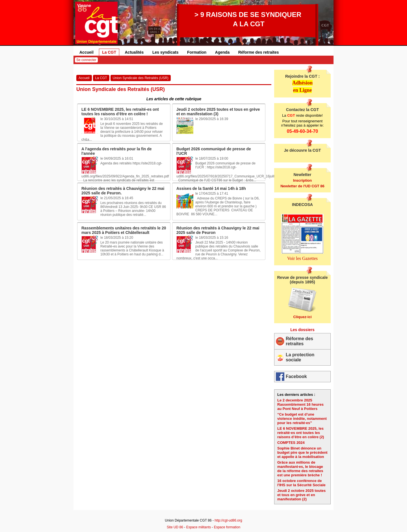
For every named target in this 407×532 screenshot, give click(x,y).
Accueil (86, 52)
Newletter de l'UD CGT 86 (302, 186)
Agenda (222, 52)
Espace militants (199, 527)
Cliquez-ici (302, 317)
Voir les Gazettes (302, 258)
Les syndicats (165, 52)
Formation (197, 52)
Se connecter (86, 60)
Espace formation (227, 527)
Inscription (302, 180)
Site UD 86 (175, 527)
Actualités (134, 52)
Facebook (296, 376)
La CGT (109, 52)
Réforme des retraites (259, 52)
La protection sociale (300, 357)
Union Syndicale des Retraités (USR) (141, 78)
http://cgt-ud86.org (228, 520)
